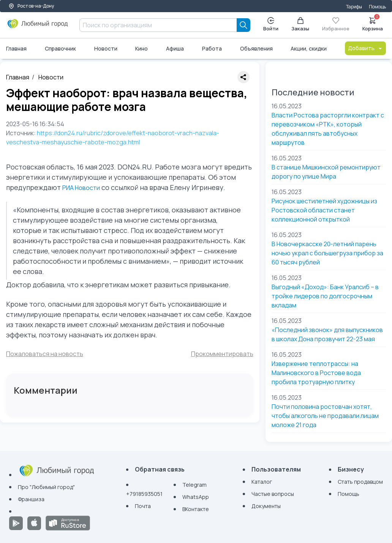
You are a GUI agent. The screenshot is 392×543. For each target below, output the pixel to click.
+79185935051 (144, 494)
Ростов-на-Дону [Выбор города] (31, 6)
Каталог (262, 482)
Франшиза (31, 499)
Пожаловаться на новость (45, 354)
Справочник (60, 48)
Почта (143, 506)
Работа (212, 48)
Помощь (377, 7)
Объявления (256, 48)
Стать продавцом (360, 482)
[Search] (243, 25)
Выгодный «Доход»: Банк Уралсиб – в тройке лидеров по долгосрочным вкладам (325, 296)
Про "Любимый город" (46, 487)
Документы (266, 506)
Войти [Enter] (271, 25)
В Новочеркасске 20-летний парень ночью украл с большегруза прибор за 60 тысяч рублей (327, 253)
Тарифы (354, 7)
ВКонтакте (196, 509)
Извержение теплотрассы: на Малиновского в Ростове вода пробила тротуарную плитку (316, 373)
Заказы (300, 25)
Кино (141, 48)
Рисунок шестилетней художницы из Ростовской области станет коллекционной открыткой (324, 210)
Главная (16, 48)
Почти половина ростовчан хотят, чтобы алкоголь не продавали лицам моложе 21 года (325, 416)
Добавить (365, 48)
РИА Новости (81, 188)
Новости (106, 48)
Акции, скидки (309, 48)
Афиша (175, 48)
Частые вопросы (273, 494)
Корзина (373, 24)
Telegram (194, 485)
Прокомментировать (222, 354)
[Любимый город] (38, 27)
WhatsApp (196, 497)
